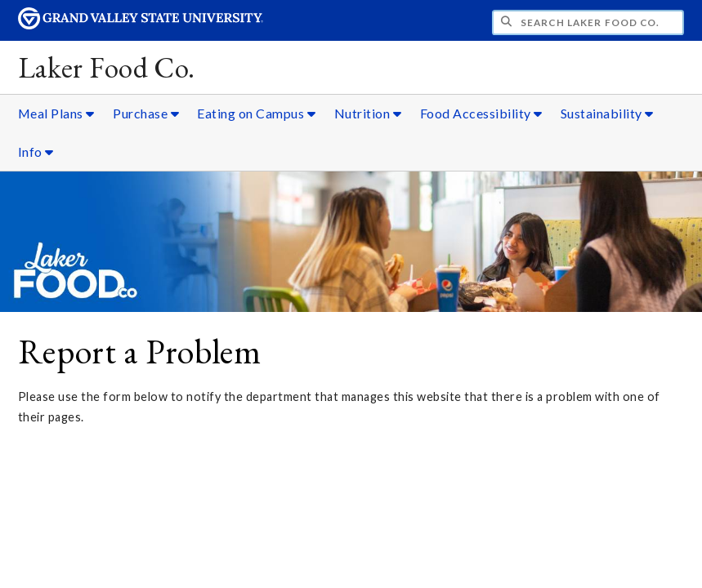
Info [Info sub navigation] (36, 151)
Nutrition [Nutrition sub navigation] (368, 113)
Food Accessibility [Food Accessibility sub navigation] (481, 113)
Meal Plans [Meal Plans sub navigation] (56, 113)
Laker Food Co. (107, 67)
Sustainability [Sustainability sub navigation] (607, 113)
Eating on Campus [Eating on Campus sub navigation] (256, 113)
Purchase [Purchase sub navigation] (146, 113)
